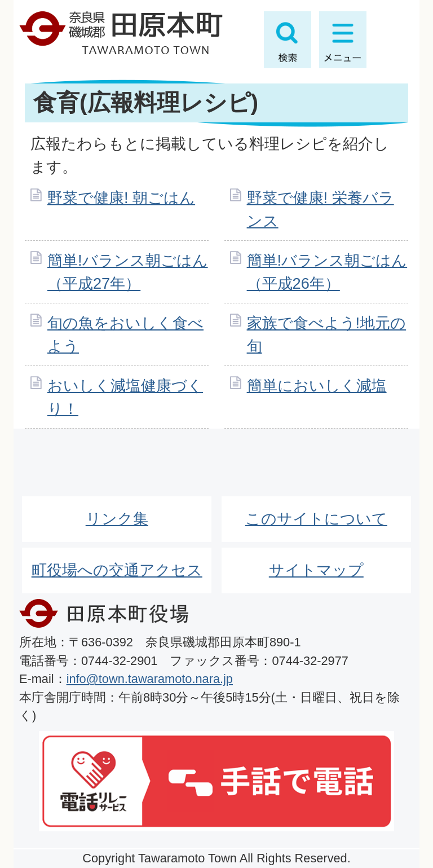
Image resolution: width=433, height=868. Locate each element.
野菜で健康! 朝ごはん (121, 198)
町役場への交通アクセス (117, 570)
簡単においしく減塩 (317, 385)
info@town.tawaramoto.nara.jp (150, 679)
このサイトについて (316, 519)
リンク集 (117, 519)
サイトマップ (316, 570)
